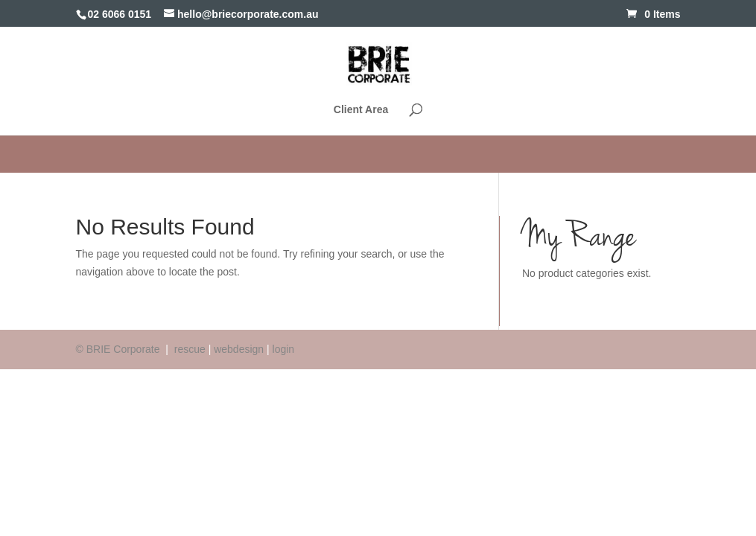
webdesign (239, 349)
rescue (190, 349)
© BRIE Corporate (120, 349)
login (284, 349)
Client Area (361, 110)
